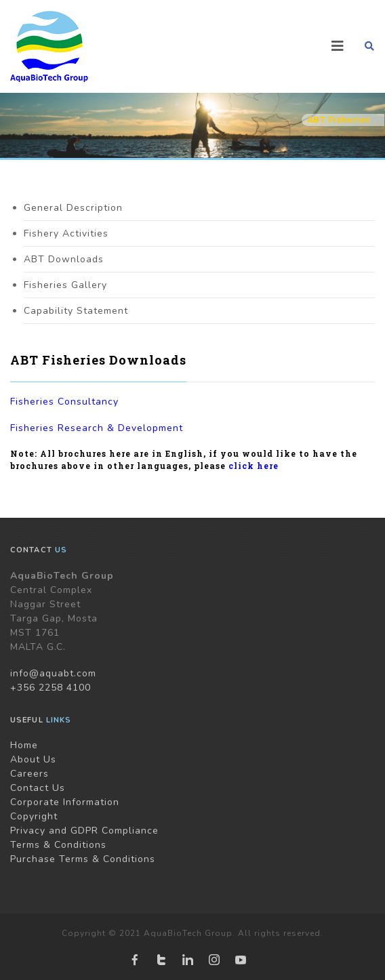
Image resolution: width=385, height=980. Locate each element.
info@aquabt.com (53, 673)
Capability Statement (76, 311)
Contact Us (38, 788)
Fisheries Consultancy (64, 402)
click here (254, 466)
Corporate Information (65, 802)
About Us (33, 759)
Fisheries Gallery (65, 285)
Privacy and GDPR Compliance (84, 831)
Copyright (34, 816)
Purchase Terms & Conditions (83, 859)
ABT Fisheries (339, 120)
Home (24, 745)
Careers (29, 774)
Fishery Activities (66, 233)
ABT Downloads (64, 259)
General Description (73, 208)
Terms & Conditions (58, 845)
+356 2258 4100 (50, 688)
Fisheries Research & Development (97, 428)
